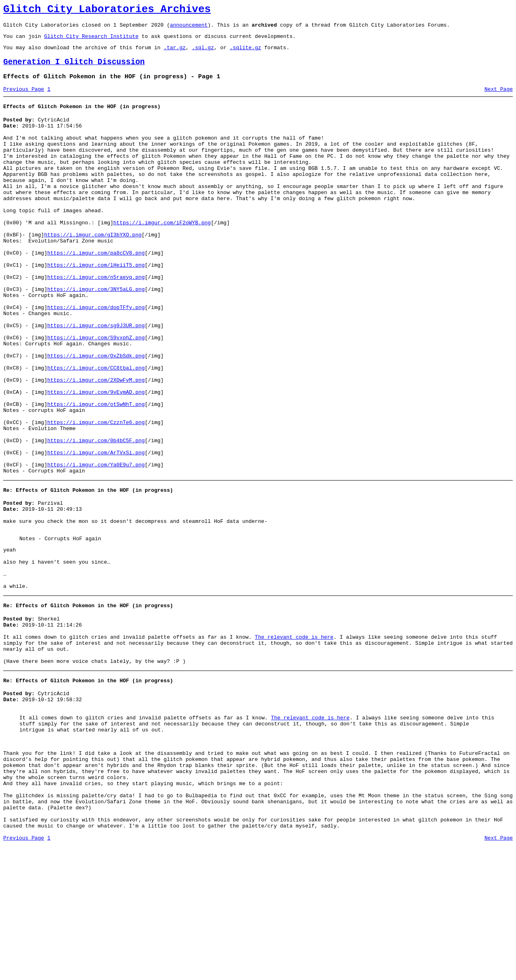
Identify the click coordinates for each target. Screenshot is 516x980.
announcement (189, 28)
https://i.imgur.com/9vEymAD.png (96, 458)
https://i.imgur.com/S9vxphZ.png (96, 392)
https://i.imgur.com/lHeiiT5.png (96, 305)
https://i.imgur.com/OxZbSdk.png (96, 414)
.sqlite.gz (246, 53)
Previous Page (24, 99)
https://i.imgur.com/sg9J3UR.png (96, 378)
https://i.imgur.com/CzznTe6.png (96, 494)
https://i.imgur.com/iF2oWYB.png (162, 254)
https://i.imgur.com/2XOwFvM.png (96, 443)
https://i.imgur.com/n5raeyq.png (96, 320)
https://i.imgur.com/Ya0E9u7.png (96, 545)
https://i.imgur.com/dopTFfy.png (96, 356)
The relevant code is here (294, 739)
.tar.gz (175, 53)
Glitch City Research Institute (91, 41)
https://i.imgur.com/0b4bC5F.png (96, 516)
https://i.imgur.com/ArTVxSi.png (96, 530)
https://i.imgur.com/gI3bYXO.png (93, 269)
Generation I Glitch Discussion (74, 69)
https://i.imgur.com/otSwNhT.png (96, 472)
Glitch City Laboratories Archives (107, 10)
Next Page (499, 99)
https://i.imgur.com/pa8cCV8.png (96, 290)
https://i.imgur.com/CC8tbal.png (96, 428)
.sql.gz (203, 53)
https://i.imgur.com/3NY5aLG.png (96, 334)
